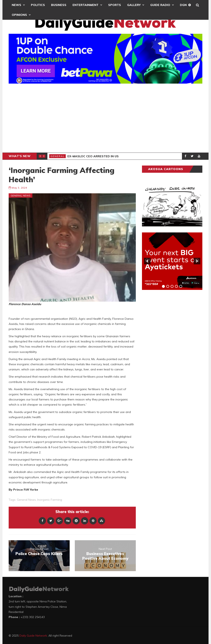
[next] (197, 261)
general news (26, 500)
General (58, 156)
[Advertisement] (105, 119)
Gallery (134, 5)
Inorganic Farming (50, 500)
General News (21, 195)
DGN (183, 5)
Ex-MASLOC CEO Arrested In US (93, 156)
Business (59, 5)
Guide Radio (160, 5)
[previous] (147, 261)
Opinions (19, 15)
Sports (115, 5)
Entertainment (86, 5)
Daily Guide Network (33, 636)
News (16, 5)
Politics (38, 5)
